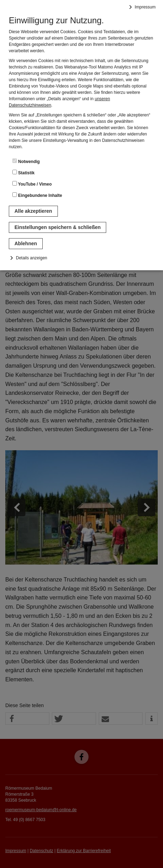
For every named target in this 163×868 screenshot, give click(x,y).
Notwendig (26, 161)
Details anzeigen (32, 258)
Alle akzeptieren (33, 211)
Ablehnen (26, 243)
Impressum (145, 7)
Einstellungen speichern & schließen (58, 227)
